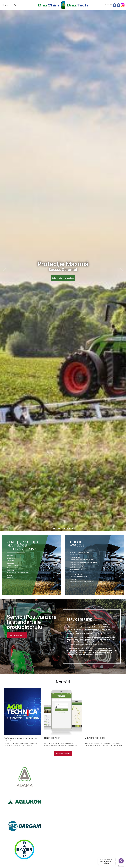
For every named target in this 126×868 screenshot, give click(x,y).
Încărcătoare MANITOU (78, 567)
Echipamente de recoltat (78, 577)
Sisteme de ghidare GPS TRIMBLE (81, 582)
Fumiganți (11, 575)
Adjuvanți (11, 570)
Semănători (74, 572)
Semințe (10, 578)
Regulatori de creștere (15, 568)
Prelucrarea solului (76, 569)
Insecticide (11, 558)
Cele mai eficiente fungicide (63, 278)
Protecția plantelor (76, 574)
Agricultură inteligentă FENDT (80, 552)
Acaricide (11, 561)
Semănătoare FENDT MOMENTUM (81, 560)
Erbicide (10, 556)
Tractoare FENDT (76, 555)
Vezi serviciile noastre (17, 635)
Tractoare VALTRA (76, 565)
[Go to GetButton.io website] (121, 866)
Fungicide (11, 563)
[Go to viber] (121, 861)
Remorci (73, 579)
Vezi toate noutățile (63, 753)
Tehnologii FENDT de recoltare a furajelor (84, 562)
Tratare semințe (13, 565)
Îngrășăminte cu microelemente (18, 573)
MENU (6, 5)
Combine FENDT (75, 557)
